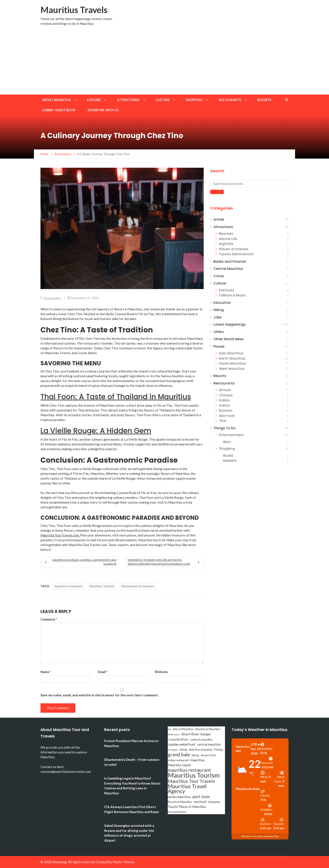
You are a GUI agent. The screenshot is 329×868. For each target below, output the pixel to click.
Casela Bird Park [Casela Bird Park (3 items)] (178, 739)
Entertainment (231, 435)
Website (161, 672)
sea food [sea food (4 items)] (200, 802)
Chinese (226, 395)
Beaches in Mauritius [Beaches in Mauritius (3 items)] (208, 729)
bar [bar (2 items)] (170, 729)
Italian (224, 405)
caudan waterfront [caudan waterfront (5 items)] (182, 744)
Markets (230, 461)
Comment (49, 619)
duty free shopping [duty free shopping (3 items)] (201, 750)
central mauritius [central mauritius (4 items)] (209, 744)
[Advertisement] (164, 62)
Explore (94, 100)
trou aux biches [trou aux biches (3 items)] (177, 812)
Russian (226, 410)
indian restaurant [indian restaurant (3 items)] (178, 760)
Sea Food (227, 416)
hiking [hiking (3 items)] (195, 755)
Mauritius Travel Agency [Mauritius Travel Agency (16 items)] (187, 789)
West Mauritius (232, 369)
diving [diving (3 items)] (183, 750)
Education (222, 303)
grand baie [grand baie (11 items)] (179, 755)
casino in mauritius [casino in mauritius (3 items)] (201, 739)
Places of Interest (234, 249)
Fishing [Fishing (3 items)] (218, 750)
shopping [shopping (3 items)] (214, 802)
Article (219, 219)
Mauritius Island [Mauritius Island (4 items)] (179, 765)
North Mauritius (232, 358)
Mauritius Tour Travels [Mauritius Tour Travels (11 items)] (191, 781)
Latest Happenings (230, 324)
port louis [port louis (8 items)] (201, 797)
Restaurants (230, 100)
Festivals (227, 290)
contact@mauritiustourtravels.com (66, 772)
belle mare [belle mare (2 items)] (174, 734)
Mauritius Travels (74, 10)
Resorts (264, 100)
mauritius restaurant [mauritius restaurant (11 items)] (189, 770)
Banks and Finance (230, 261)
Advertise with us (103, 110)
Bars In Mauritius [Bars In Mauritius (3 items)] (183, 729)
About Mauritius (57, 100)
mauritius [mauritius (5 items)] (198, 760)
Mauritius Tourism (102, 586)
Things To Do (224, 428)
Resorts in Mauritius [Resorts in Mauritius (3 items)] (180, 802)
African (225, 390)
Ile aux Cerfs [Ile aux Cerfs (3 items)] (208, 755)
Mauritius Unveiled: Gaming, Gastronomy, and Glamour (84, 562)
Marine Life (228, 239)
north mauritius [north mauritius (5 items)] (179, 797)
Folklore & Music (232, 295)
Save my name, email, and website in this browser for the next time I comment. (99, 695)
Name (46, 672)
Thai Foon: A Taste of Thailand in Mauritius (116, 397)
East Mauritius (231, 353)
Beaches (226, 234)
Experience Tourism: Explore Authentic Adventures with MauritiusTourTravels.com (159, 562)
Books (228, 456)
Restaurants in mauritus (138, 586)
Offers (219, 332)
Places (219, 346)
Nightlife (226, 244)
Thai (223, 421)
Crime (219, 276)
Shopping (194, 100)
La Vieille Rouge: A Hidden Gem (96, 431)
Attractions (128, 100)
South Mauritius (232, 363)
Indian (224, 400)
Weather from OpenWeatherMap (260, 836)
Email (103, 672)
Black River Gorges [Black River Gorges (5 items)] (196, 734)
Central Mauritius (228, 269)
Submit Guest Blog (59, 110)
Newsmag (60, 862)
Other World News (229, 339)
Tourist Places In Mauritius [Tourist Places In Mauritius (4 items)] (187, 807)
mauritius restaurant (69, 586)
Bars (227, 442)
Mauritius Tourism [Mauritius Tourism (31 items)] (194, 775)
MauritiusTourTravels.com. (60, 535)
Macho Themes (123, 862)
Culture (163, 100)
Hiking (219, 310)
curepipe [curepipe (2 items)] (173, 750)
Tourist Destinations (236, 254)
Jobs (218, 317)
